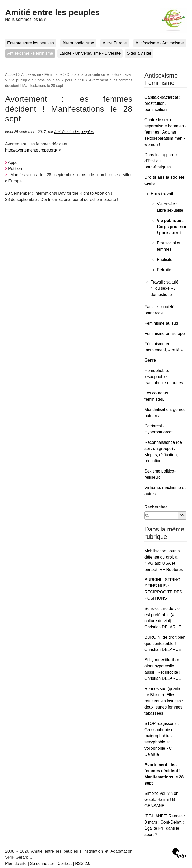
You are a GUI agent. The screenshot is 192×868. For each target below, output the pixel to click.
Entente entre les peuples (30, 43)
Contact (65, 864)
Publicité (164, 260)
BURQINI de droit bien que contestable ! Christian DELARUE (165, 643)
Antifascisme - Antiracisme (160, 43)
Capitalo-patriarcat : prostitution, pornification (162, 103)
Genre (150, 360)
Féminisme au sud (161, 323)
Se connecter (42, 864)
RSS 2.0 (83, 864)
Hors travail (123, 74)
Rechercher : (157, 507)
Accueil (11, 74)
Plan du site (16, 864)
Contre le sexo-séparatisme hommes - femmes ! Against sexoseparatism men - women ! (165, 132)
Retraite (164, 270)
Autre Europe (115, 43)
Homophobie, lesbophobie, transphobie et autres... (166, 377)
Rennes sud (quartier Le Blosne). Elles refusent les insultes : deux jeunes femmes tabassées (164, 701)
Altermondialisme (78, 43)
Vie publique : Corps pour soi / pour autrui (46, 80)
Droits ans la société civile (88, 74)
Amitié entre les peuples (52, 12)
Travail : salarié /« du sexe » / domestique (164, 288)
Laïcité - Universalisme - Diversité (90, 53)
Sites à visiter (139, 53)
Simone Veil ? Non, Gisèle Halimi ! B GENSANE (162, 800)
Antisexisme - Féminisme (30, 53)
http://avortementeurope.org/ (31, 150)
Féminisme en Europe (165, 333)
